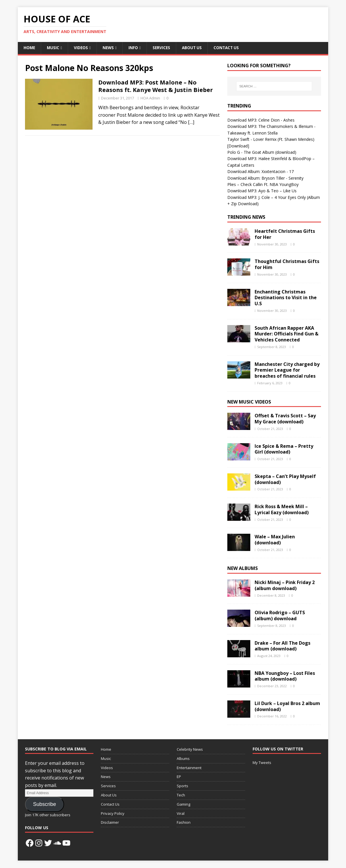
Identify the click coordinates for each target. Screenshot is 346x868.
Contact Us (230, 48)
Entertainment (189, 768)
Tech (181, 795)
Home (30, 48)
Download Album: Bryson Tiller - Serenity (265, 178)
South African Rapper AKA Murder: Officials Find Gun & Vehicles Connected (287, 334)
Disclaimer (110, 823)
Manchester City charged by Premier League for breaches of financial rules (287, 370)
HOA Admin (150, 98)
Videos (82, 48)
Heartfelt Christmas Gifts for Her (285, 234)
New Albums (243, 569)
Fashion (184, 823)
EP (179, 777)
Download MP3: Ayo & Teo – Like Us (262, 191)
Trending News (246, 217)
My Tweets (262, 763)
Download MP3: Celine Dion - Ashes (261, 120)
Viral (181, 814)
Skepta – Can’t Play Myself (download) (285, 480)
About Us (195, 48)
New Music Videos (249, 402)
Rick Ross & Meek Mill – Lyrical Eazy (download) (282, 510)
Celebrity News (190, 750)
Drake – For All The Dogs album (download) (282, 646)
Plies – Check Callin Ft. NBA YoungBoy (263, 185)
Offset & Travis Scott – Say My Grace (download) (285, 419)
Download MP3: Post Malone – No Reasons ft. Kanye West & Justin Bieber (156, 86)
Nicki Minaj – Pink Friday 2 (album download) (285, 586)
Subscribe (45, 804)
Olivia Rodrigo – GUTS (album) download (280, 616)
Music (54, 48)
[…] (191, 122)
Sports (182, 786)
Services (164, 48)
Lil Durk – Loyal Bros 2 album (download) (287, 707)
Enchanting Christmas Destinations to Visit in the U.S (286, 298)
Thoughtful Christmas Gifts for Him (287, 265)
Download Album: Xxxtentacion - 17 (261, 172)
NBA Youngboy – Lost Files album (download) (285, 676)
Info (135, 48)
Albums (183, 759)
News (110, 48)
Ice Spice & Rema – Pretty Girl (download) (284, 449)
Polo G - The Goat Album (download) (262, 152)
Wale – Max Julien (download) (275, 540)
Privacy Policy (113, 814)
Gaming (183, 804)
